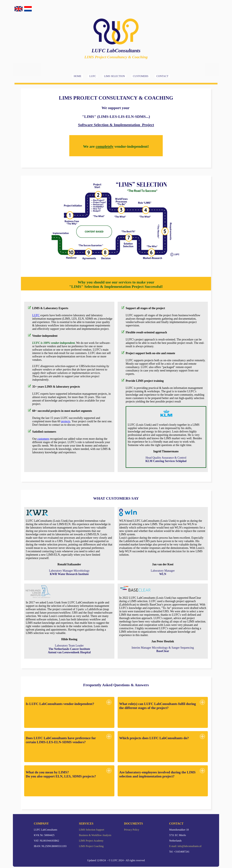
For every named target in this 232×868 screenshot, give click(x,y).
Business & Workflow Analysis (95, 835)
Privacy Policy (132, 830)
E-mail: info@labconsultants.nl (185, 846)
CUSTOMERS (141, 76)
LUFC (93, 76)
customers (43, 439)
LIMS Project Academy (91, 841)
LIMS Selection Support (92, 830)
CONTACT (162, 76)
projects (66, 421)
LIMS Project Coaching (91, 846)
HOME (78, 76)
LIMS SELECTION (114, 76)
